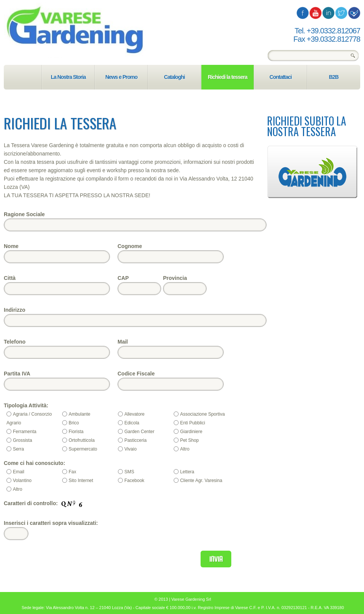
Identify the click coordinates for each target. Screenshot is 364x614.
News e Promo (121, 77)
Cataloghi (175, 77)
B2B (333, 77)
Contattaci (281, 77)
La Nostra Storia (68, 77)
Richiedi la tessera (227, 77)
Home (23, 77)
